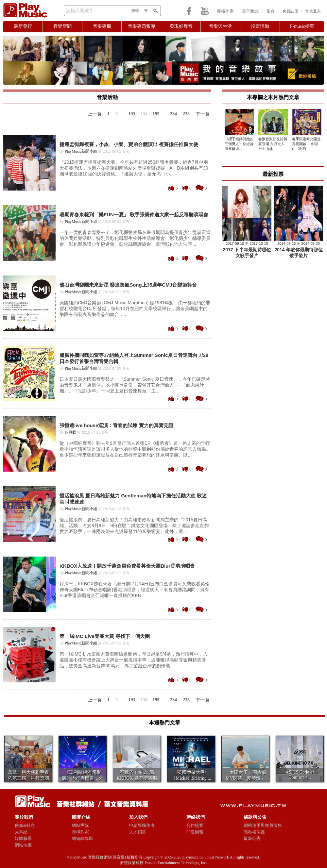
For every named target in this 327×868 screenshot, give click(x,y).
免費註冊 (290, 11)
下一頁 (202, 114)
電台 (270, 11)
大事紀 (21, 832)
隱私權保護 (254, 832)
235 (186, 114)
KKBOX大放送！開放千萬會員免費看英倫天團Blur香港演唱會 (127, 566)
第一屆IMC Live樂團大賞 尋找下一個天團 (105, 636)
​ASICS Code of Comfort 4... (300, 775)
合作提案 (195, 825)
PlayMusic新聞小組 (81, 151)
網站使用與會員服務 (263, 825)
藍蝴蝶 (71, 432)
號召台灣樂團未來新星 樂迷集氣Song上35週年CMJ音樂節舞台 (128, 285)
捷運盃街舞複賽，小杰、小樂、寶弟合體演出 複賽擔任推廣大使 (129, 144)
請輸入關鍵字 (80, 11)
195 (156, 114)
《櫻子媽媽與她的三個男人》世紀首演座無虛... (239, 144)
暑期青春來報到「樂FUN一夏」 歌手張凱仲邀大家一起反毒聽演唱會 (134, 215)
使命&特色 (25, 825)
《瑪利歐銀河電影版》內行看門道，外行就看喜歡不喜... (83, 778)
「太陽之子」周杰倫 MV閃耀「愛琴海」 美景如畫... (246, 778)
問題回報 (195, 832)
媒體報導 (23, 838)
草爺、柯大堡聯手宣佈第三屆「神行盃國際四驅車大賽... (28, 778)
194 (144, 114)
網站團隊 (80, 825)
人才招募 (138, 832)
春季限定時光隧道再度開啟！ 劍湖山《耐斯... (306, 144)
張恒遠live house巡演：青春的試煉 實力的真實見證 (116, 425)
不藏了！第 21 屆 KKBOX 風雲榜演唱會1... (137, 778)
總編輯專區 (83, 838)
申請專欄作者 (142, 825)
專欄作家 (225, 11)
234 (173, 114)
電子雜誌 (250, 11)
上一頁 (95, 114)
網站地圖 (23, 845)
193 (132, 114)
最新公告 (252, 838)
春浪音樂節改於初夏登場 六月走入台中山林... (273, 144)
